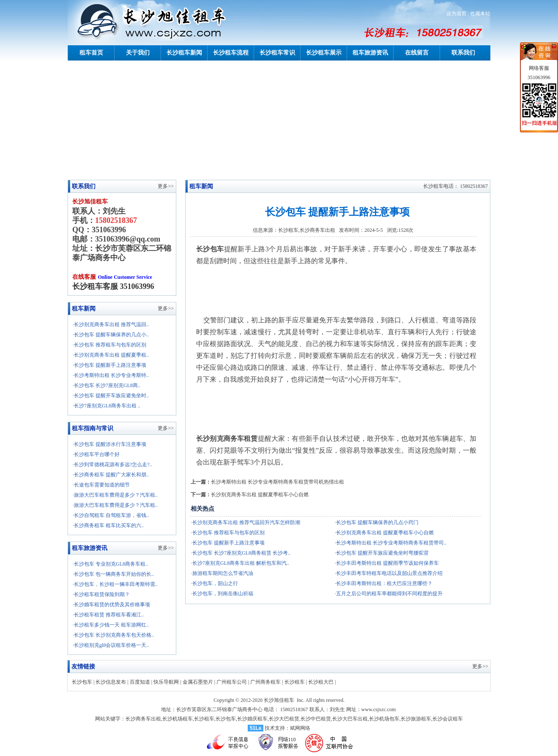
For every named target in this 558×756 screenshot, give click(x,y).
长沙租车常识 (277, 53)
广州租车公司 (232, 682)
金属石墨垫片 (198, 682)
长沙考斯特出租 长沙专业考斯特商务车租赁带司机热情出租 (278, 482)
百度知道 (140, 682)
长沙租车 (295, 682)
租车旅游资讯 (370, 53)
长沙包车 (82, 682)
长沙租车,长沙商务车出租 (307, 230)
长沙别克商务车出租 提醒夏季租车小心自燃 (260, 495)
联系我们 (463, 53)
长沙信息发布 (111, 682)
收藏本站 (480, 14)
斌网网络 (300, 728)
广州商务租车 (265, 682)
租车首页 (91, 53)
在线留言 (417, 53)
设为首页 (457, 14)
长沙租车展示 (324, 53)
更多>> (166, 308)
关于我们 (138, 53)
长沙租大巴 (321, 682)
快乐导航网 (166, 682)
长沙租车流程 (231, 53)
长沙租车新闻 (184, 53)
